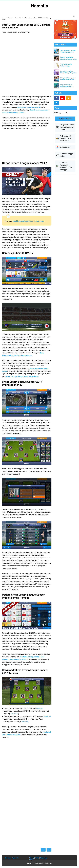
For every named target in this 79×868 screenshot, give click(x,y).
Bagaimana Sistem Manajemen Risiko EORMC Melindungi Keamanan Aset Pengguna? (67, 86)
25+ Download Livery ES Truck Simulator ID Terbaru (68, 51)
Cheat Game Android (24, 32)
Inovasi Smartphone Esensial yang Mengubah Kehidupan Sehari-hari (68, 72)
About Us (15, 858)
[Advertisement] (27, 49)
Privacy (31, 858)
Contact (8, 858)
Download (39, 708)
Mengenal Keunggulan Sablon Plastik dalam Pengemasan (68, 79)
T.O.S (37, 858)
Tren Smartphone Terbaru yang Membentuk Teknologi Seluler (68, 65)
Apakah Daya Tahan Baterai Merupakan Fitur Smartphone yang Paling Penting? (68, 58)
